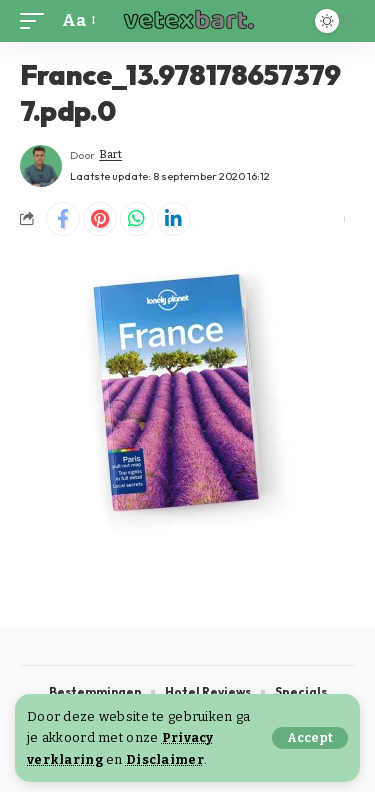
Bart (110, 154)
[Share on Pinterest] (100, 219)
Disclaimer (165, 759)
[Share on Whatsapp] (137, 219)
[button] (310, 738)
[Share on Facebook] (63, 219)
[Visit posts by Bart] (41, 166)
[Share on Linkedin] (174, 219)
